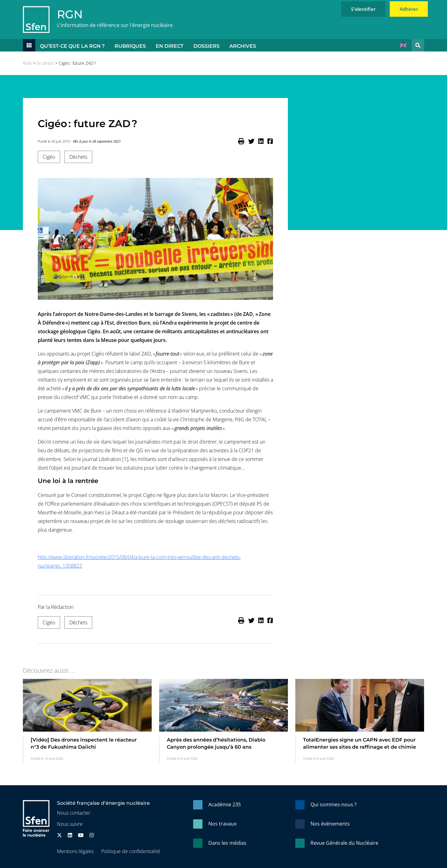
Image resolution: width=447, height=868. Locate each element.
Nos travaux (222, 824)
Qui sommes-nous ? (334, 804)
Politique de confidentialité (131, 851)
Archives (243, 46)
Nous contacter (74, 813)
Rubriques (130, 46)
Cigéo (49, 157)
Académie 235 (225, 804)
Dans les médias (227, 843)
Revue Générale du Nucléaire (344, 843)
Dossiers (206, 46)
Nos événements (330, 824)
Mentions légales (75, 851)
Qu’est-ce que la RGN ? (72, 46)
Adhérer (409, 9)
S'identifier (363, 9)
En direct (170, 46)
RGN (70, 14)
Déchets (78, 157)
